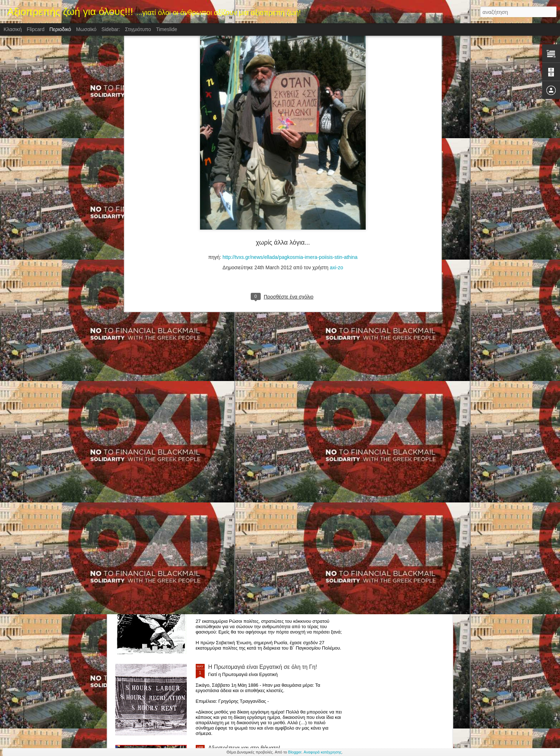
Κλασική (13, 29)
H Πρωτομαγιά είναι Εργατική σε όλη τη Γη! (263, 667)
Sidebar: (111, 29)
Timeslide (167, 29)
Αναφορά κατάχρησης (323, 752)
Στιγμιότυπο (138, 29)
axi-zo (337, 125)
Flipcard (36, 29)
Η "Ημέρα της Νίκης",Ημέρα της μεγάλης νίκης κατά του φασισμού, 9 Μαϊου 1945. (273, 589)
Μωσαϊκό (86, 29)
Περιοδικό (60, 29)
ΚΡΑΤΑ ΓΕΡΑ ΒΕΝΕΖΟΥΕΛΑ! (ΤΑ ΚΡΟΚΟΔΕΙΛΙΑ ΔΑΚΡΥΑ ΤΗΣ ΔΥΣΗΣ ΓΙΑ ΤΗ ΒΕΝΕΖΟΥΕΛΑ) (270, 508)
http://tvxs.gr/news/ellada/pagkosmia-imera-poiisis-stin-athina (290, 114)
